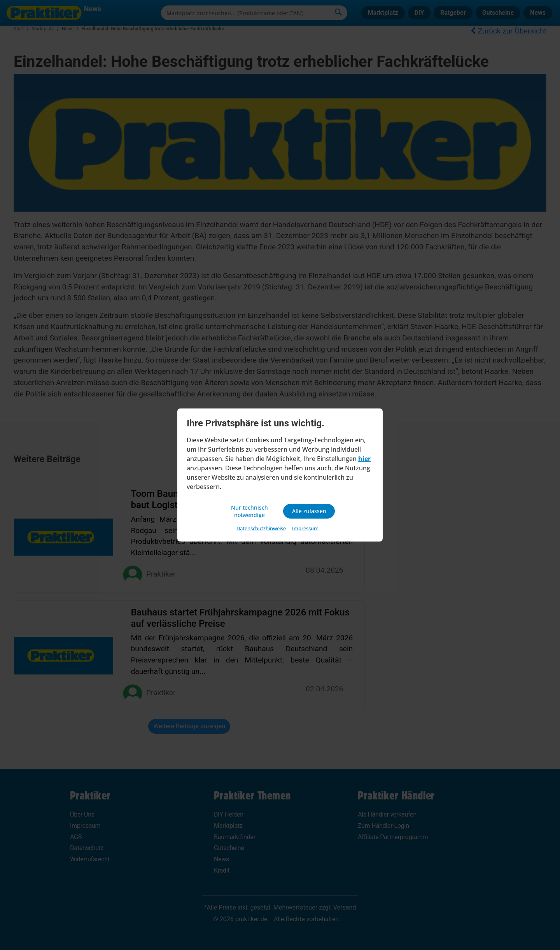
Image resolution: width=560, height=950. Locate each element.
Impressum (305, 529)
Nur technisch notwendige (251, 511)
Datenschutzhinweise (261, 529)
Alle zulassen (309, 511)
